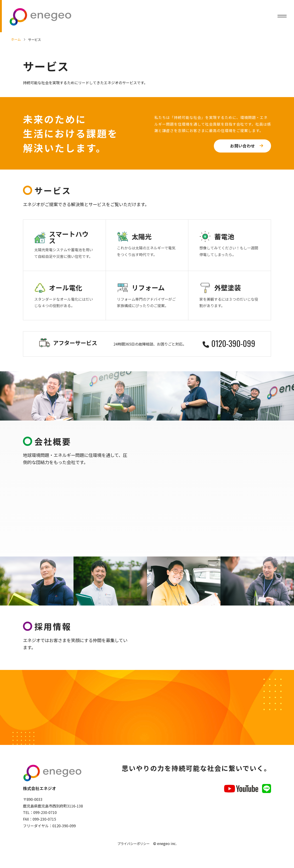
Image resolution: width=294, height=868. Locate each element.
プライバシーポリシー (133, 846)
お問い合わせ (243, 146)
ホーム (16, 39)
